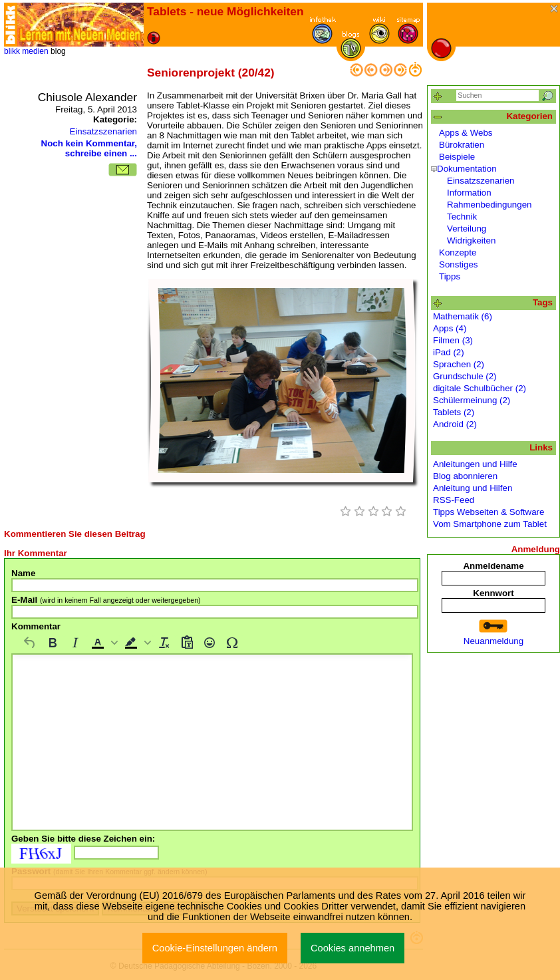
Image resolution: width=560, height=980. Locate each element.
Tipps (450, 276)
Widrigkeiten (471, 241)
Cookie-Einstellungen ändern (215, 948)
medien (35, 51)
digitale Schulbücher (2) (480, 388)
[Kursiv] (75, 643)
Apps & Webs (466, 133)
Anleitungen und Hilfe (475, 464)
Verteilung (467, 229)
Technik (462, 217)
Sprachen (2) (459, 364)
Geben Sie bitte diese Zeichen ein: (83, 839)
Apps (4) (450, 328)
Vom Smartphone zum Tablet (490, 524)
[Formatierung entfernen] (164, 643)
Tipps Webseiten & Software (489, 512)
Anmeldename (493, 566)
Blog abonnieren (465, 476)
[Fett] (53, 643)
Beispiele (457, 157)
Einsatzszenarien (104, 131)
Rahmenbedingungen (489, 205)
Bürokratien (462, 145)
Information (469, 193)
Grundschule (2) (465, 376)
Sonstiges (459, 264)
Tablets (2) (454, 412)
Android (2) (455, 424)
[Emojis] (210, 643)
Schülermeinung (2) (472, 400)
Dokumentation (467, 169)
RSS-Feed (454, 500)
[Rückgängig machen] (30, 643)
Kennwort (493, 593)
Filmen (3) (453, 340)
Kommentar (36, 626)
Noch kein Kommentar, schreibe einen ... (89, 148)
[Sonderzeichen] (232, 643)
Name (23, 573)
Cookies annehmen (352, 948)
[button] (103, 643)
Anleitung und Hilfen (473, 488)
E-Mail (106, 600)
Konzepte (458, 252)
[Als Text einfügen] (187, 643)
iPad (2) (449, 352)
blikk (12, 51)
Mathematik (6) (463, 316)
